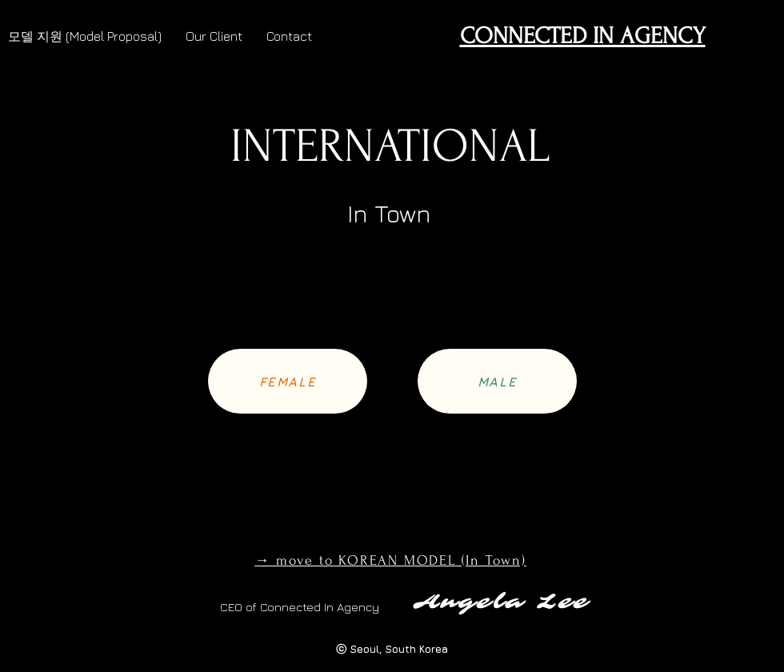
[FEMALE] (288, 381)
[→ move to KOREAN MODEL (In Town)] (392, 560)
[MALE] (497, 381)
